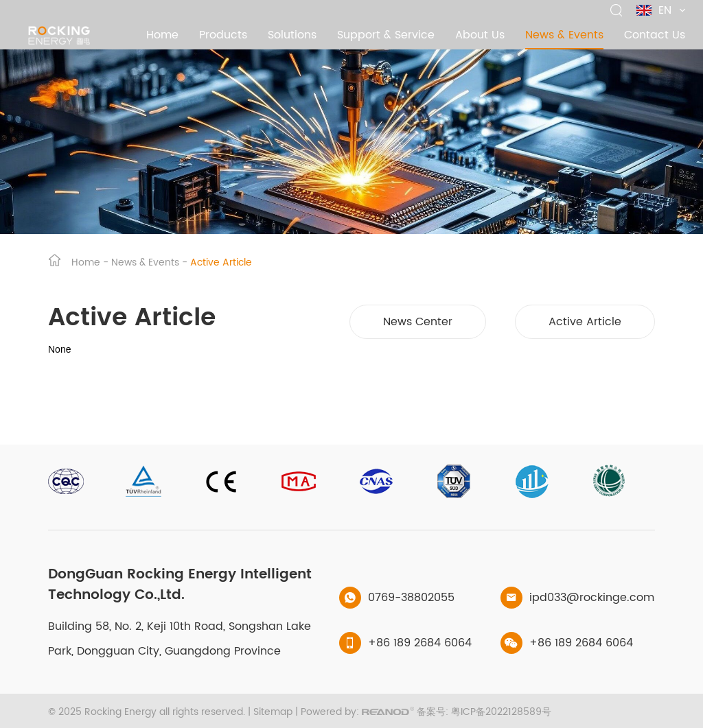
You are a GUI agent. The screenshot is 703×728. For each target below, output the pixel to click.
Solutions (292, 35)
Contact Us (655, 35)
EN (661, 10)
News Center (418, 322)
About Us (480, 35)
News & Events (564, 35)
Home (162, 35)
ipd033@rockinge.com (592, 598)
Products (223, 35)
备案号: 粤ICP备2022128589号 (484, 712)
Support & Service (386, 35)
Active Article (221, 262)
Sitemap (273, 712)
